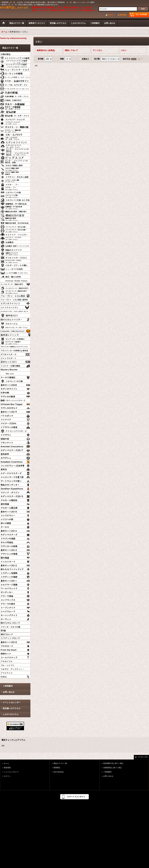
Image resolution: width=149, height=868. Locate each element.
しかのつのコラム (11, 714)
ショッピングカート (11, 772)
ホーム (6, 763)
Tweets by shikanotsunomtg (13, 38)
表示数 (41, 59)
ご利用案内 (8, 686)
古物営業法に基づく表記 (112, 768)
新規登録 (123, 15)
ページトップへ (143, 757)
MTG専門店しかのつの (14, 8)
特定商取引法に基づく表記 (113, 763)
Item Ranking (58, 772)
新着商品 (57, 768)
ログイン (111, 15)
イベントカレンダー (12, 702)
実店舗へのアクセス (12, 708)
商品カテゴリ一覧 (60, 763)
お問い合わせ (9, 692)
